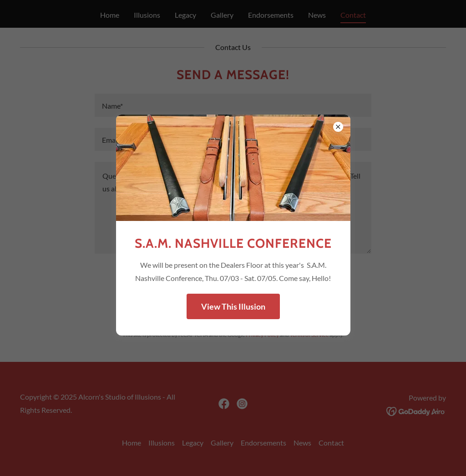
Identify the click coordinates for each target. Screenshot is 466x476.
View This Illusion (233, 306)
